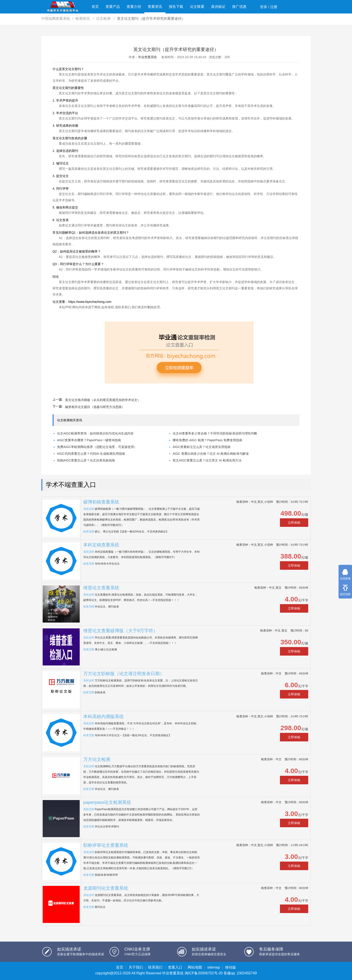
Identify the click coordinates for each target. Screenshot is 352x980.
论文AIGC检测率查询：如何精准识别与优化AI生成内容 (95, 433)
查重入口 (175, 967)
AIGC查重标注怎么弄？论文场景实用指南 (202, 447)
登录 (264, 7)
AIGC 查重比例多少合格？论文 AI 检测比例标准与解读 (211, 454)
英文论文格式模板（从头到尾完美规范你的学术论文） (103, 400)
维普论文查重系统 (101, 588)
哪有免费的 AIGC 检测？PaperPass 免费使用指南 (207, 440)
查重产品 (113, 7)
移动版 (231, 967)
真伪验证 (218, 7)
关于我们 (136, 967)
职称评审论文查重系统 (106, 845)
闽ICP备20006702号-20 (204, 973)
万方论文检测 (97, 759)
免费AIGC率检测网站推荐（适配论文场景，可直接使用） (97, 447)
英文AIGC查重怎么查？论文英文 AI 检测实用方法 (207, 460)
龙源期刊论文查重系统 (106, 888)
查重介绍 (134, 7)
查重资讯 (155, 7)
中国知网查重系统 (56, 19)
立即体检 (294, 523)
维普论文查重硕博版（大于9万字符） (120, 631)
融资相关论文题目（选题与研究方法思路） (95, 407)
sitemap (213, 967)
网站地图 (195, 967)
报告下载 (176, 7)
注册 (274, 7)
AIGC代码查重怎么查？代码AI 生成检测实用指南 (91, 454)
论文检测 (104, 19)
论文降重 (197, 7)
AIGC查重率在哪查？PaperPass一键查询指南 (89, 440)
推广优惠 (239, 7)
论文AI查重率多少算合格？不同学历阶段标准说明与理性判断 (215, 433)
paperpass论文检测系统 (107, 802)
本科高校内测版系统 (103, 716)
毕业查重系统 (147, 57)
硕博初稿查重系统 (101, 502)
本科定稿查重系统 (101, 545)
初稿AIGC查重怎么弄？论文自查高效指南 (86, 460)
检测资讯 (83, 19)
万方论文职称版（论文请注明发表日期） (124, 674)
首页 (95, 7)
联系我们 (155, 967)
